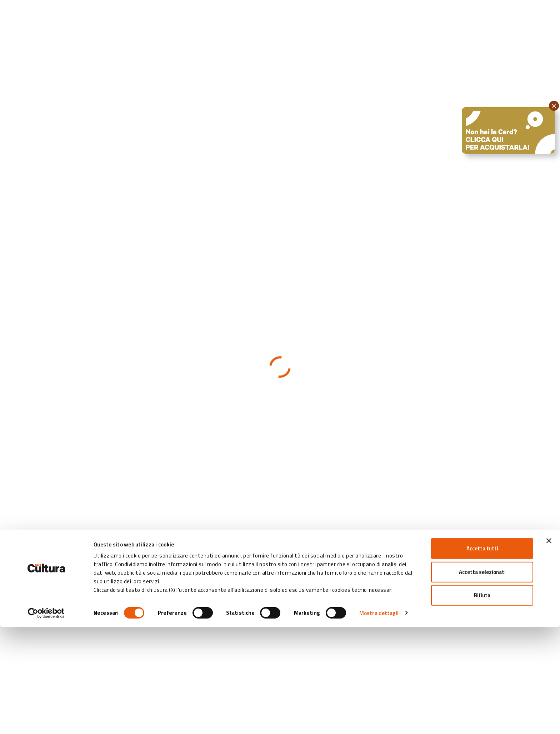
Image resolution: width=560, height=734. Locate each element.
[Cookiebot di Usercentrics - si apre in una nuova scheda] (46, 720)
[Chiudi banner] (549, 648)
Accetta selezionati (482, 679)
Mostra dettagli (379, 720)
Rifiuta (482, 702)
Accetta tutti (482, 655)
